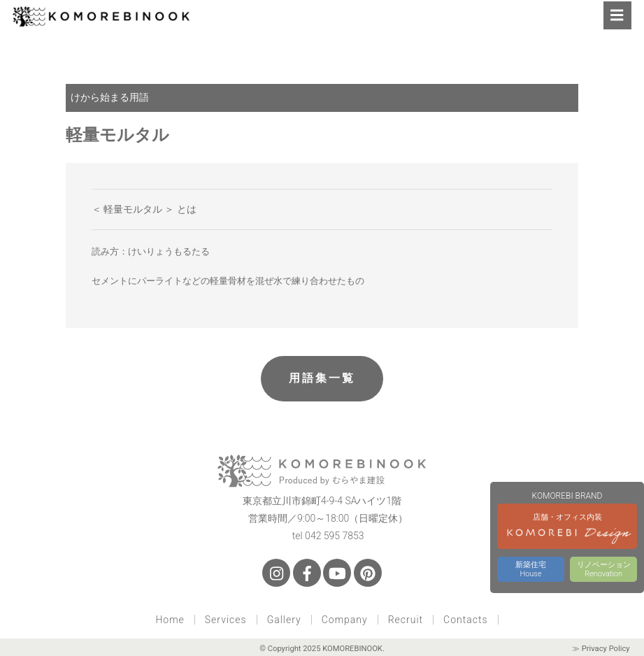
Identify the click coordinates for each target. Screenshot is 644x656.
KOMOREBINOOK (352, 649)
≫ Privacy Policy (601, 649)
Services (226, 620)
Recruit (406, 620)
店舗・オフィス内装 (567, 531)
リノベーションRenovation (604, 569)
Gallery (284, 620)
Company (345, 620)
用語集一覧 (322, 378)
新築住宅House (531, 569)
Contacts (465, 620)
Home (170, 620)
